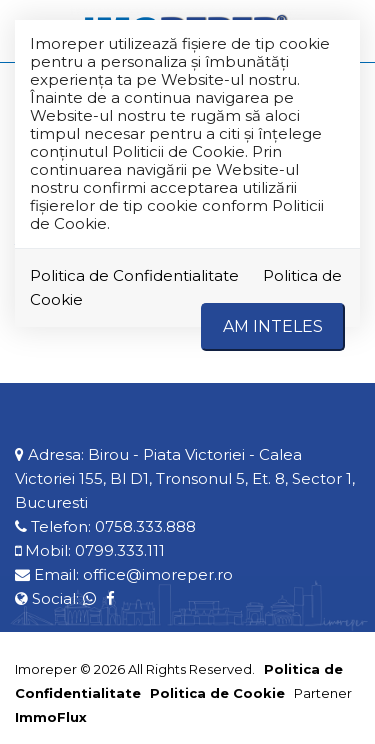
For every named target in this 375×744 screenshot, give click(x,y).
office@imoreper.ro (158, 574)
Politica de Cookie (217, 693)
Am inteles (273, 326)
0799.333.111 (120, 550)
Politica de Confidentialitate (134, 275)
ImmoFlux (51, 717)
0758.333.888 (145, 526)
